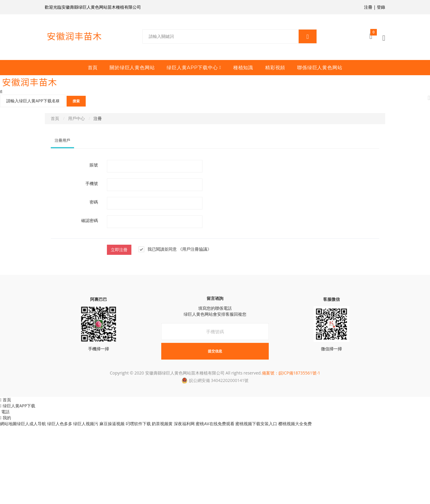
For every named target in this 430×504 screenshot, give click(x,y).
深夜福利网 (184, 424)
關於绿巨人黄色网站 (132, 68)
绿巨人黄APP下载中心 (192, 68)
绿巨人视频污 (86, 424)
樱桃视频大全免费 (295, 424)
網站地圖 (8, 424)
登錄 (381, 7)
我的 (6, 418)
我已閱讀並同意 (158, 249)
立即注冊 (119, 250)
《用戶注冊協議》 (195, 249)
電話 (5, 412)
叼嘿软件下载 (138, 424)
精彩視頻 (275, 68)
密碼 (94, 202)
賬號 (94, 165)
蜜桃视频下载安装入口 (256, 424)
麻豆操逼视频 (112, 424)
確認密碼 (90, 221)
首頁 (93, 68)
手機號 (92, 184)
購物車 (374, 34)
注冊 (368, 7)
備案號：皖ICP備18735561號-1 (291, 373)
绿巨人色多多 (60, 424)
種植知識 (243, 68)
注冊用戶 (62, 140)
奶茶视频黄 (162, 424)
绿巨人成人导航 (31, 424)
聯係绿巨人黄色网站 (320, 68)
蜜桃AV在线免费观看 (215, 424)
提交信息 (215, 351)
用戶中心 (76, 118)
